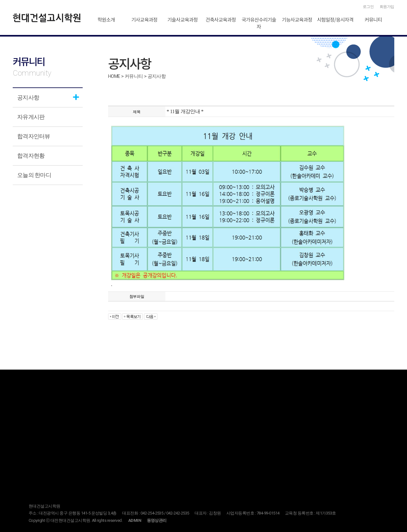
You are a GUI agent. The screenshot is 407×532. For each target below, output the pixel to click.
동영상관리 (157, 520)
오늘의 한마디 (34, 175)
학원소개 (106, 19)
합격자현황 (31, 156)
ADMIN (135, 520)
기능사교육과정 (297, 19)
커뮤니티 (373, 19)
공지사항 (28, 97)
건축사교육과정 (221, 19)
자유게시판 (31, 117)
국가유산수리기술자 (259, 23)
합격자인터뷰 (34, 136)
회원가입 (387, 7)
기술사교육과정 (182, 19)
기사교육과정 (144, 19)
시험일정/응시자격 (335, 19)
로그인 (368, 7)
